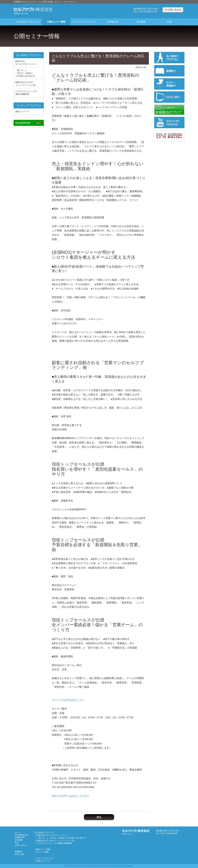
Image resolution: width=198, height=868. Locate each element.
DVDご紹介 (20, 854)
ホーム (18, 832)
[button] (173, 10)
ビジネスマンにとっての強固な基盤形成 (26, 93)
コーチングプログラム (84, 22)
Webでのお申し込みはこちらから (71, 796)
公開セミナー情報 (56, 22)
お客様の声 (113, 22)
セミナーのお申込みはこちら (68, 700)
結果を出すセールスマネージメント (26, 63)
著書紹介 (19, 851)
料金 (169, 22)
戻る (99, 817)
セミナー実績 (42, 852)
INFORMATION (22, 835)
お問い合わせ (21, 845)
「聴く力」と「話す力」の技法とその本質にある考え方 (25, 73)
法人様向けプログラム (28, 22)
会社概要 (141, 22)
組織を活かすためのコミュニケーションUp (25, 84)
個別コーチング (22, 111)
